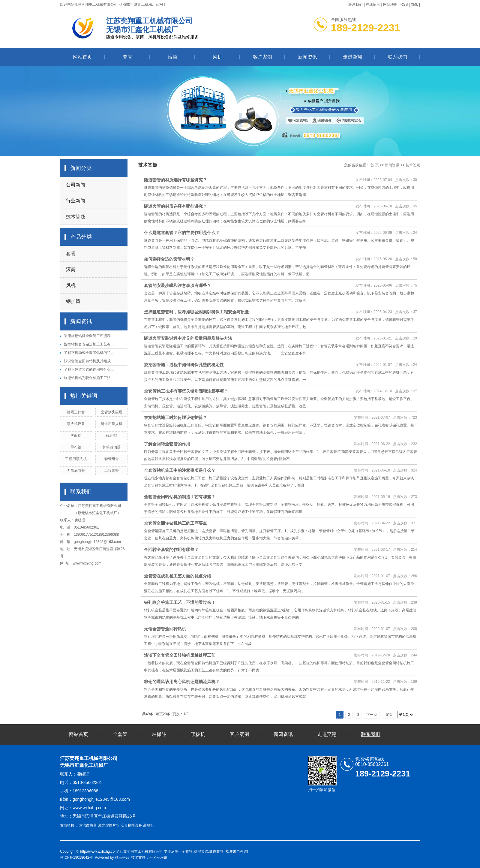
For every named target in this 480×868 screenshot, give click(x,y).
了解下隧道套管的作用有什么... (89, 369)
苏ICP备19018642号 (76, 857)
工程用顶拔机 (76, 459)
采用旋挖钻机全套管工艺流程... (89, 336)
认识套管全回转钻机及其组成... (89, 361)
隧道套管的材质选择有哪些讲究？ (175, 180)
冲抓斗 (159, 734)
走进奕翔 (352, 57)
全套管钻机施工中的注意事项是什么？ (180, 470)
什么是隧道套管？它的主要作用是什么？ (182, 233)
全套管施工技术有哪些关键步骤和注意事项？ (186, 391)
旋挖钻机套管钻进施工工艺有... (89, 344)
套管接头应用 (112, 412)
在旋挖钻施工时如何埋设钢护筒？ (175, 417)
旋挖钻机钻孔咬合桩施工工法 (87, 378)
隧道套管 (216, 851)
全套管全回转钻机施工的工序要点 (175, 523)
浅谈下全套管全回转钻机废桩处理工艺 (180, 655)
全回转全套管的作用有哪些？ (171, 550)
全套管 (120, 734)
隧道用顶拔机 (112, 424)
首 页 (375, 165)
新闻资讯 (307, 57)
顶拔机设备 (76, 424)
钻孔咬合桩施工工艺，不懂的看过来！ (180, 602)
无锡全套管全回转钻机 (165, 629)
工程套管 (112, 471)
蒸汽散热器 (88, 825)
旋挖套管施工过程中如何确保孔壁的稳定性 (184, 365)
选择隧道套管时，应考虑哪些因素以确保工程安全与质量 (196, 312)
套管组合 (112, 459)
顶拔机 (198, 734)
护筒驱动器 (112, 447)
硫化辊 (112, 436)
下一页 (372, 715)
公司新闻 (76, 185)
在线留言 (373, 5)
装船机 (148, 825)
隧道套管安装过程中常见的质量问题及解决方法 (188, 338)
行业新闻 (76, 201)
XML (414, 5)
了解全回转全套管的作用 (167, 444)
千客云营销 (158, 857)
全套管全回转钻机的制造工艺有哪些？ (180, 497)
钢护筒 (73, 301)
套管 (127, 57)
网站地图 (390, 5)
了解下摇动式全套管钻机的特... (89, 353)
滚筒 (172, 57)
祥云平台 (122, 857)
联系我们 (355, 5)
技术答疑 (76, 217)
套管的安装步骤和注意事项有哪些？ (178, 285)
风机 (217, 57)
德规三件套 (76, 412)
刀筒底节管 (76, 471)
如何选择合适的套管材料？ (169, 259)
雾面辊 (76, 436)
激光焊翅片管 (109, 825)
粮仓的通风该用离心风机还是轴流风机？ (182, 682)
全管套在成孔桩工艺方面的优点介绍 (178, 576)
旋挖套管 (201, 851)
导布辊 (76, 447)
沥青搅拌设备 (131, 825)
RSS (404, 5)
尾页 (389, 715)
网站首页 (82, 57)
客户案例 (262, 57)
